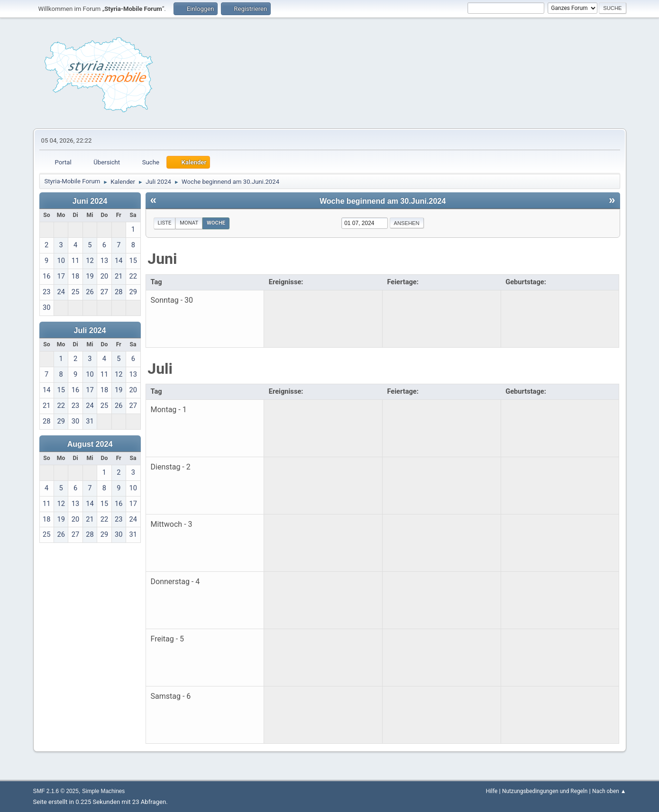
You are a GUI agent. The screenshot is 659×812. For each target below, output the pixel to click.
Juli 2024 (90, 330)
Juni (162, 259)
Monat (189, 223)
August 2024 (90, 444)
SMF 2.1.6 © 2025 (56, 791)
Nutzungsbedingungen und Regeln (545, 791)
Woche (216, 223)
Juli (160, 369)
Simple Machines (103, 791)
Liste (165, 223)
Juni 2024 (90, 201)
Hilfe (492, 791)
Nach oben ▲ (609, 791)
